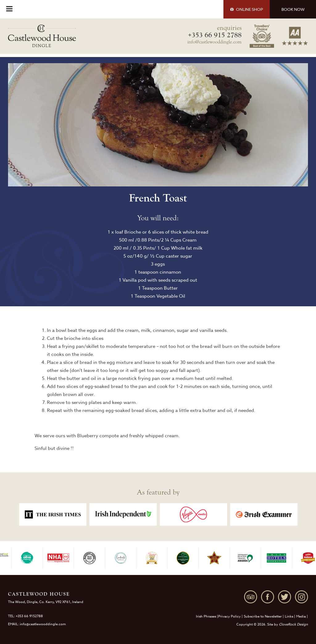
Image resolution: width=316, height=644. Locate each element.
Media (301, 616)
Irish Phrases (206, 616)
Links (289, 616)
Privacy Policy (229, 616)
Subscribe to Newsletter (263, 616)
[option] (53, 514)
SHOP (247, 9)
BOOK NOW (293, 9)
